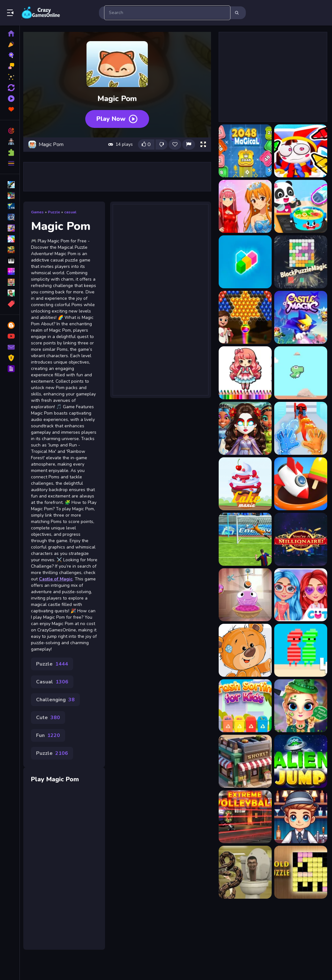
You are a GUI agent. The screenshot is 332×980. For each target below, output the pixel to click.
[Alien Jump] (300, 761)
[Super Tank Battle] (245, 539)
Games (40, 210)
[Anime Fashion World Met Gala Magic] (245, 206)
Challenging (58, 717)
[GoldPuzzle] (300, 872)
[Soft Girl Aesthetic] (300, 595)
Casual (54, 699)
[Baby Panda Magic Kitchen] (300, 206)
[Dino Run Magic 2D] (300, 373)
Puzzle (56, 210)
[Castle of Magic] (300, 317)
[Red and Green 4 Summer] (300, 650)
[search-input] (167, 13)
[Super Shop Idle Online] (245, 761)
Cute (50, 735)
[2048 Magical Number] (245, 151)
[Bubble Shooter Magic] (245, 317)
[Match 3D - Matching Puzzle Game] (300, 484)
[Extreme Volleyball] (245, 817)
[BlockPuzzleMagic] (300, 262)
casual (72, 210)
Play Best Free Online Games (41, 13)
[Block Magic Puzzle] (245, 262)
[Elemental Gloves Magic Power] (300, 428)
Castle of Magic (50, 597)
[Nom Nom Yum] (245, 595)
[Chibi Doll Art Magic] (245, 373)
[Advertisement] (118, 175)
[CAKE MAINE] (245, 484)
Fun (50, 753)
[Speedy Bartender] (300, 817)
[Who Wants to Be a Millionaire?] (300, 539)
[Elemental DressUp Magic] (245, 428)
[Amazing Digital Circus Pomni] (300, 151)
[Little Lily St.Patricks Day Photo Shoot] (300, 706)
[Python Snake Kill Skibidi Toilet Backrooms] (245, 872)
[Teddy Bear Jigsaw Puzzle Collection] (245, 650)
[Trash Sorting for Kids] (245, 706)
